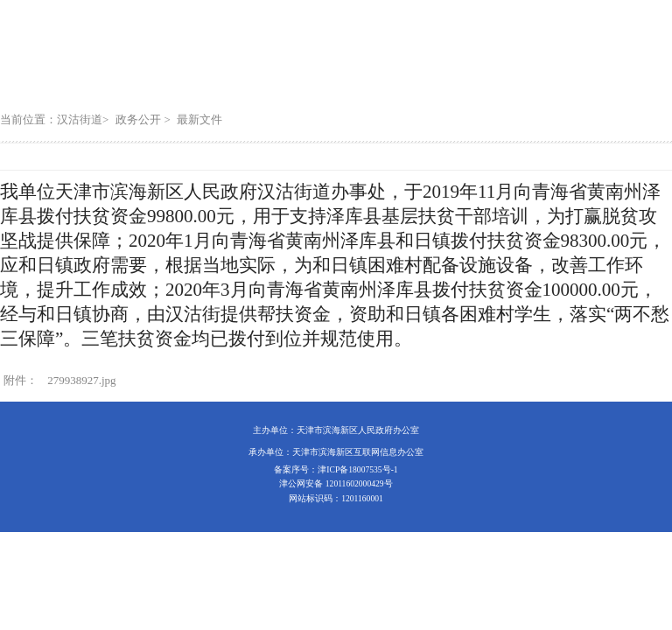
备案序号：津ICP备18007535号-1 (336, 469)
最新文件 (199, 119)
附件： (21, 380)
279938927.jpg (81, 380)
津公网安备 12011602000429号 (336, 483)
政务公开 (138, 119)
